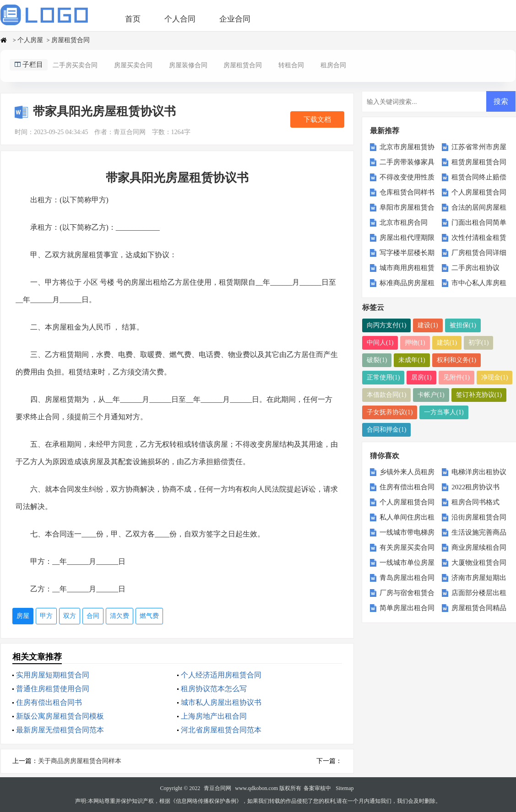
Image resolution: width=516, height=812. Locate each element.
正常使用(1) (383, 377)
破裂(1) (377, 360)
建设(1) (428, 325)
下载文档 (317, 119)
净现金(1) (494, 377)
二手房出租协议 (475, 268)
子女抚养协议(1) (390, 412)
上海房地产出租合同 (214, 716)
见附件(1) (456, 377)
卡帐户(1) (431, 395)
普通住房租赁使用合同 (53, 689)
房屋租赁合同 (71, 40)
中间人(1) (380, 343)
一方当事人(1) (444, 412)
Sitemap (345, 788)
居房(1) (421, 377)
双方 (70, 616)
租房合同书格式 (475, 502)
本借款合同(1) (386, 395)
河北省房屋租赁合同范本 (221, 730)
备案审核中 (317, 788)
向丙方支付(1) (386, 325)
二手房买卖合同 (75, 65)
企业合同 (235, 19)
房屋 (23, 616)
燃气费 (149, 616)
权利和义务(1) (456, 360)
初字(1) (478, 343)
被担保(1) (463, 325)
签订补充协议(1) (479, 395)
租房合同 (333, 65)
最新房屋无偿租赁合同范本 (60, 730)
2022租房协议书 (475, 487)
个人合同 (180, 19)
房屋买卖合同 (133, 65)
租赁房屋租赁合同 (479, 162)
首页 (133, 19)
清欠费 (119, 616)
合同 (93, 616)
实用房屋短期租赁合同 (53, 675)
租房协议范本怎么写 (214, 689)
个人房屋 (30, 40)
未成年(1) (412, 360)
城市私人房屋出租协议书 (221, 702)
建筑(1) (447, 343)
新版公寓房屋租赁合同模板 (60, 716)
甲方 (46, 616)
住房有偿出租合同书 (49, 702)
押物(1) (415, 343)
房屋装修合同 (188, 65)
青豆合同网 (217, 788)
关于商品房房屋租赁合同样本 (80, 761)
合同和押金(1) (386, 430)
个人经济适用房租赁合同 (221, 675)
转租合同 (291, 65)
